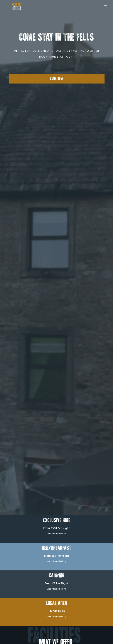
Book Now (56, 79)
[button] (106, 6)
